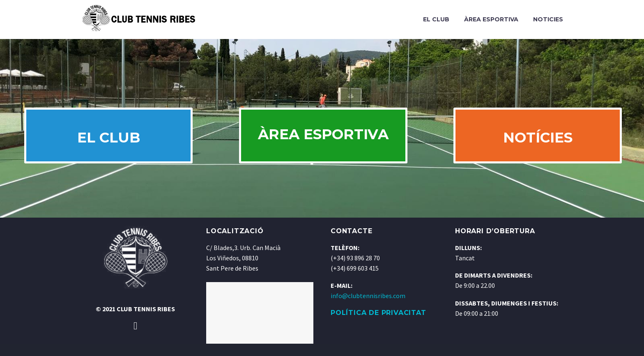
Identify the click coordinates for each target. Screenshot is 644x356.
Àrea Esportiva (491, 19)
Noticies (548, 19)
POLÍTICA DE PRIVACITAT (378, 325)
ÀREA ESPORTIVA (324, 144)
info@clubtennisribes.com (368, 308)
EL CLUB (107, 144)
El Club (436, 19)
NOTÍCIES (537, 144)
